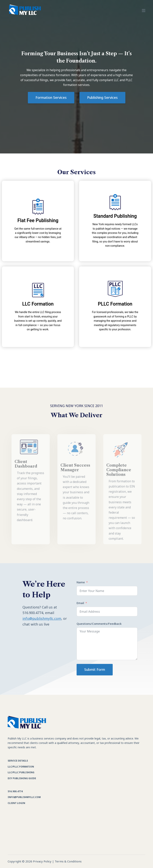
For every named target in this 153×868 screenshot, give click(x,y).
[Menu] (144, 11)
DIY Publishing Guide (22, 778)
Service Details (18, 761)
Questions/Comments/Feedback (99, 624)
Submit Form (95, 669)
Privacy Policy (42, 861)
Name (81, 582)
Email (80, 603)
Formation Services (51, 97)
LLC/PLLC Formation (21, 767)
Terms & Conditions (68, 861)
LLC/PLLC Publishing (21, 772)
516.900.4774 (15, 791)
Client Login (16, 803)
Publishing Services (102, 97)
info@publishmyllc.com (42, 618)
